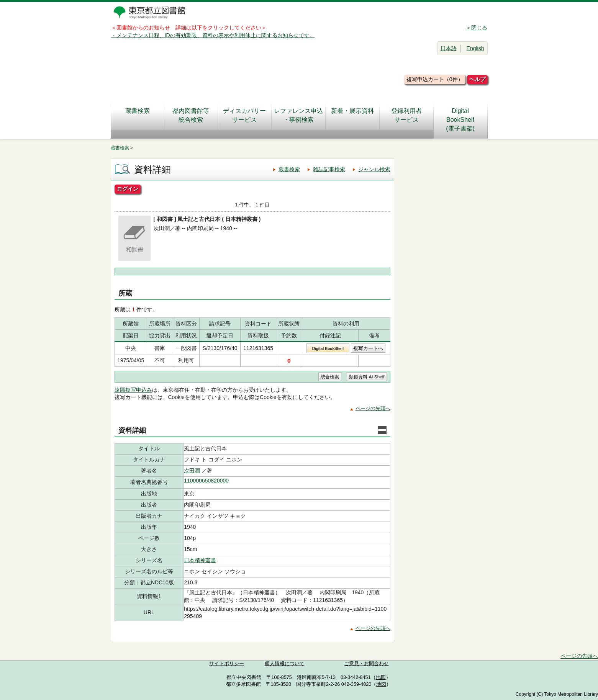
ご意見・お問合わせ (366, 664)
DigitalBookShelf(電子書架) (460, 120)
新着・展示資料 (352, 115)
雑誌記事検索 (329, 169)
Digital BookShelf (328, 349)
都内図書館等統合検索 (191, 115)
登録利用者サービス (406, 115)
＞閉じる (477, 28)
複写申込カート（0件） (435, 79)
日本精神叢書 (200, 560)
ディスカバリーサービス (244, 115)
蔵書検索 (138, 115)
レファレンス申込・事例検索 (298, 115)
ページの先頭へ (373, 408)
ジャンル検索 (374, 169)
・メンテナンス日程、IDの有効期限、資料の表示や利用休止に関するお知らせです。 (213, 35)
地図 (381, 677)
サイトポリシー (227, 664)
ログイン (128, 189)
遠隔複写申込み (133, 390)
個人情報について (285, 664)
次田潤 (192, 471)
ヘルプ (477, 79)
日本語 (449, 48)
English (475, 48)
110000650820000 (206, 481)
